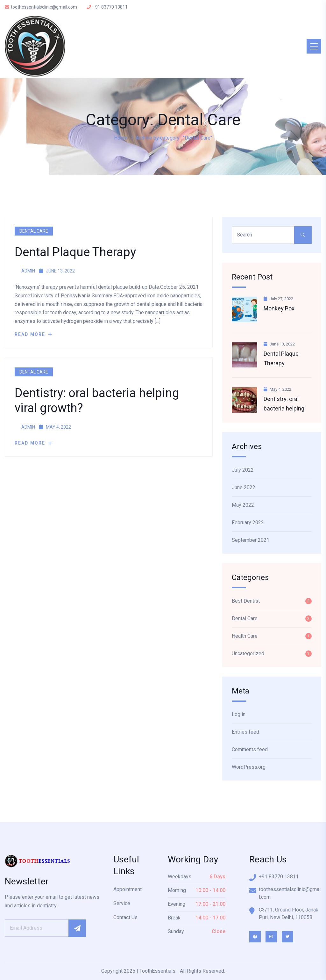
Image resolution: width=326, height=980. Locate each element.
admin (25, 271)
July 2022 (243, 470)
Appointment (128, 889)
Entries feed (245, 732)
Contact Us (125, 917)
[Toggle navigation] (314, 46)
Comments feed (250, 749)
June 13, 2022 (279, 344)
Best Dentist (246, 601)
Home (121, 138)
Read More (34, 334)
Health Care (245, 636)
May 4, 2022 (277, 389)
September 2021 (251, 540)
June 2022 (244, 487)
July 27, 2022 (278, 299)
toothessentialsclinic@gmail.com (41, 7)
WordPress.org (249, 767)
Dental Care (34, 231)
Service (122, 903)
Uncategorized (248, 653)
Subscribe (77, 928)
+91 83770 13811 (107, 7)
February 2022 (248, 523)
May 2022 (243, 505)
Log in (239, 714)
